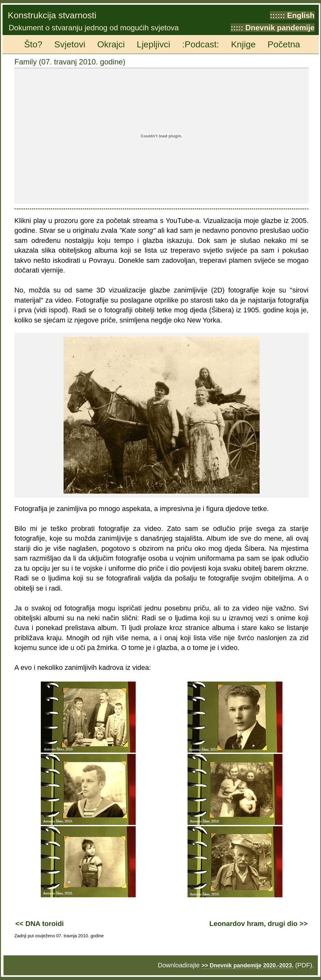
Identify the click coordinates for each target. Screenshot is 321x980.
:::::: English (292, 15)
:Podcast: (201, 44)
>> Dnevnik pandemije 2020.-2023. (247, 965)
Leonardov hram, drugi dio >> (259, 924)
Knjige (243, 44)
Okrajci (111, 44)
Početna (284, 44)
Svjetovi (70, 44)
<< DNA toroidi (40, 924)
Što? (33, 44)
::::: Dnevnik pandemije (272, 28)
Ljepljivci (153, 44)
